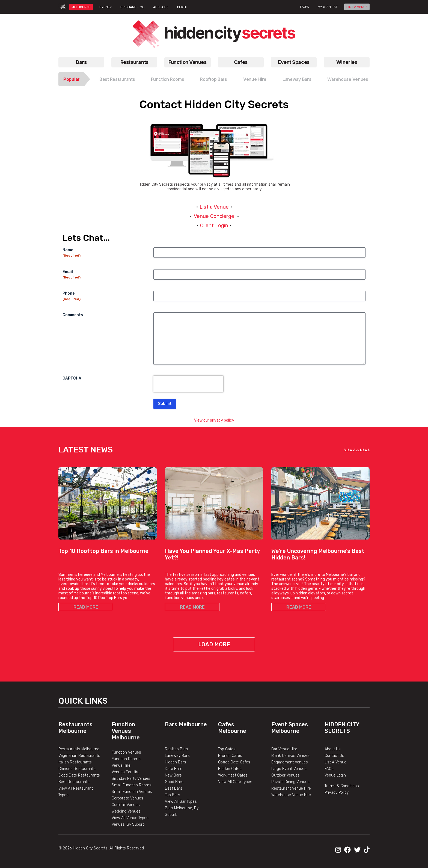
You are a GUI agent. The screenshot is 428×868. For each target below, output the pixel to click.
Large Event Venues (289, 769)
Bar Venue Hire (284, 749)
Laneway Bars (297, 79)
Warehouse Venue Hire (291, 795)
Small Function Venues (132, 792)
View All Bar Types (181, 802)
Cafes (241, 62)
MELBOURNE (81, 7)
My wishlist (328, 7)
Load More (214, 644)
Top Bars (173, 795)
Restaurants (134, 62)
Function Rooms (167, 79)
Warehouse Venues (348, 79)
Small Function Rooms (132, 785)
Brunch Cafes (230, 756)
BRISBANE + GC (132, 7)
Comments (73, 315)
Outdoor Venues (286, 775)
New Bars (173, 775)
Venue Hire (255, 79)
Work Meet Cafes (233, 775)
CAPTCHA (72, 378)
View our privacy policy (214, 420)
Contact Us (334, 756)
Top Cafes (227, 749)
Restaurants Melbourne (75, 728)
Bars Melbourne (186, 724)
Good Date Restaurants (79, 775)
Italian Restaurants (75, 762)
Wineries (347, 62)
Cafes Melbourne (232, 728)
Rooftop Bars (214, 79)
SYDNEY (105, 7)
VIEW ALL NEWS (357, 450)
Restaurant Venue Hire (291, 788)
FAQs (329, 769)
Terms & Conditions (342, 786)
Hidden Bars (176, 762)
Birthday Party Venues (131, 779)
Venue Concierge (214, 216)
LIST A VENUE (357, 7)
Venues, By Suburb (128, 824)
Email (72, 275)
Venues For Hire (126, 772)
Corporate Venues (127, 798)
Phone (72, 296)
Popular (72, 79)
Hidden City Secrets (342, 728)
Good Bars (174, 782)
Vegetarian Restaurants (79, 756)
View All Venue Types (130, 818)
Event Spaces (294, 62)
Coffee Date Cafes (234, 762)
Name (72, 253)
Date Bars (174, 769)
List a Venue (214, 207)
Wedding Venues (126, 811)
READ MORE (86, 607)
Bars (81, 62)
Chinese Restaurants (77, 769)
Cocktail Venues (126, 805)
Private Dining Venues (290, 782)
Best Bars (174, 788)
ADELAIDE (161, 7)
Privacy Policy (337, 793)
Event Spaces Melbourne (290, 728)
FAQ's (304, 7)
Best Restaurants (117, 79)
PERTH (182, 7)
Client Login (214, 226)
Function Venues (187, 62)
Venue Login (335, 775)
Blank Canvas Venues (290, 756)
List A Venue (335, 762)
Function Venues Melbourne (126, 731)
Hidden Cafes (230, 769)
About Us (333, 749)
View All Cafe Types (235, 782)
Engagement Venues (290, 762)
